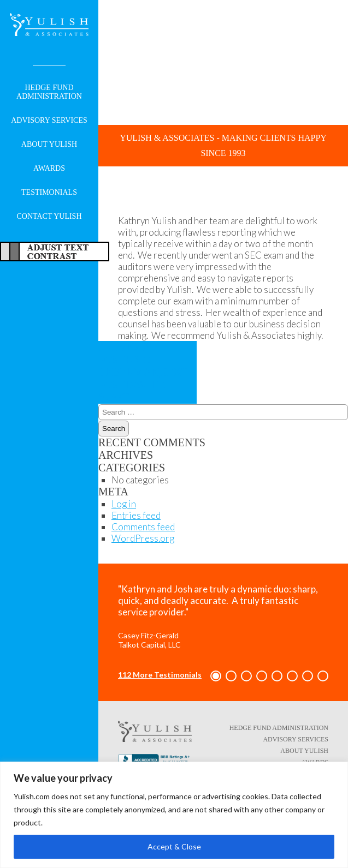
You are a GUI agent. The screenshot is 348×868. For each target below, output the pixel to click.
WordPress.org (143, 538)
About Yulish (49, 144)
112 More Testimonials (160, 675)
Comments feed (143, 527)
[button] (216, 676)
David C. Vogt (143, 385)
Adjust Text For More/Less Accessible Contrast (55, 252)
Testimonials (49, 192)
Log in (124, 504)
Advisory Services (49, 120)
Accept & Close (174, 846)
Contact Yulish (49, 216)
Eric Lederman (129, 360)
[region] (174, 815)
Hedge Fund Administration (49, 92)
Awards (49, 168)
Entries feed (136, 515)
